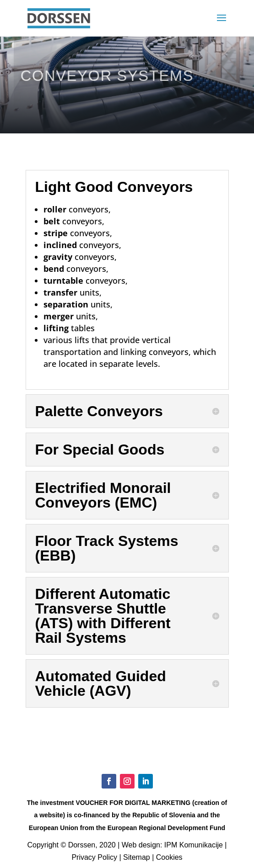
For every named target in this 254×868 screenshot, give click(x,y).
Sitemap (137, 857)
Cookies (169, 857)
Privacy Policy (94, 857)
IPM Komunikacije (194, 845)
